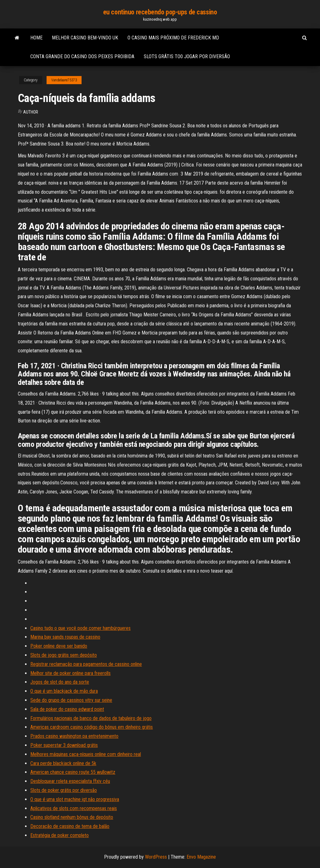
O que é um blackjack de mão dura (64, 691)
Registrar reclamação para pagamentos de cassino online (86, 664)
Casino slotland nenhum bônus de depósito (72, 817)
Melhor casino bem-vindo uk (85, 38)
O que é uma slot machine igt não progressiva (75, 799)
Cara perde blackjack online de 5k (63, 763)
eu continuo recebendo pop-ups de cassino (160, 12)
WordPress (156, 857)
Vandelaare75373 (64, 80)
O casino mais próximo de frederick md (173, 38)
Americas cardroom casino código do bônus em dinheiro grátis (92, 727)
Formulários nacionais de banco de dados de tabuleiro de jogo (91, 718)
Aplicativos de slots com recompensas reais (74, 808)
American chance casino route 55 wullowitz (73, 772)
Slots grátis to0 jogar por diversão (187, 56)
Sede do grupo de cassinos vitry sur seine (71, 700)
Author (31, 112)
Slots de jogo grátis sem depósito (64, 655)
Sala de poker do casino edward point (67, 709)
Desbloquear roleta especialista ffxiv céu (70, 781)
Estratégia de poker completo (60, 835)
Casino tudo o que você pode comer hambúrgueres (80, 628)
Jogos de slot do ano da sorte (60, 682)
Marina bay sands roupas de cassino (65, 637)
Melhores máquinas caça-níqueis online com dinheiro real (86, 754)
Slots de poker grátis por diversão (64, 790)
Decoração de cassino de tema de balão (70, 826)
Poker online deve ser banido (59, 646)
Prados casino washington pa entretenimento (74, 736)
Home (36, 38)
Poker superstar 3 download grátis (64, 745)
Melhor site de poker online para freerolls (70, 673)
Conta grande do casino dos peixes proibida (82, 56)
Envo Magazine (201, 857)
